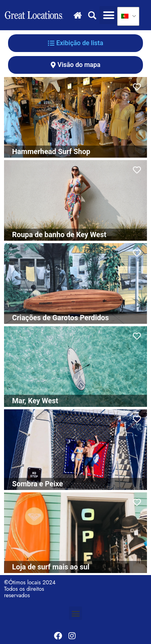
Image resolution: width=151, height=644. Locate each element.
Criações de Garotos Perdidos (60, 318)
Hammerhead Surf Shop (51, 151)
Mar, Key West (35, 401)
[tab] (75, 43)
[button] (109, 15)
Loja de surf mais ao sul (51, 567)
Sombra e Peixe (37, 484)
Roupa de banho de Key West (59, 234)
